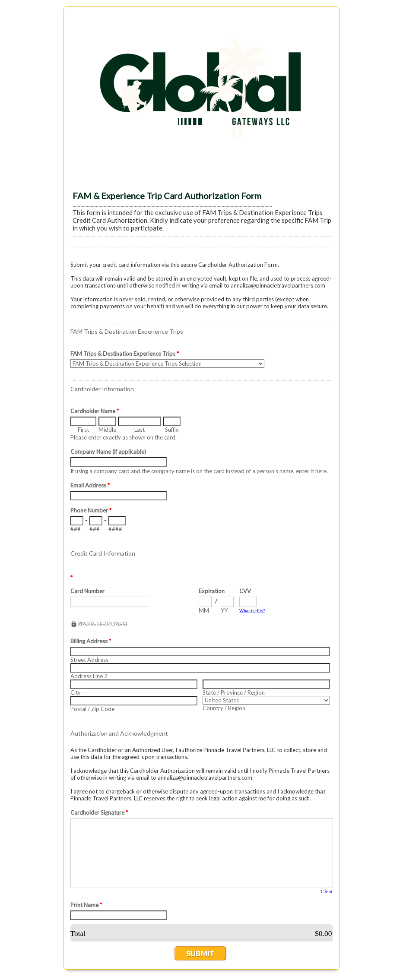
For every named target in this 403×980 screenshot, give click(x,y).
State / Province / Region (234, 692)
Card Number (87, 591)
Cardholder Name (95, 411)
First (83, 430)
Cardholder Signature (99, 812)
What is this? (252, 610)
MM (204, 610)
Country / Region (224, 708)
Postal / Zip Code (92, 709)
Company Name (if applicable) (108, 452)
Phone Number (91, 510)
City (76, 692)
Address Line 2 (89, 676)
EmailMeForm (202, 93)
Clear (327, 891)
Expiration (212, 591)
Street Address (89, 660)
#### (115, 529)
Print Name (86, 905)
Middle (107, 430)
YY (224, 610)
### (76, 529)
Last (140, 430)
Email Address (90, 485)
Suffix (172, 430)
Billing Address (91, 641)
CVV (245, 591)
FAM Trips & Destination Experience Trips (125, 354)
